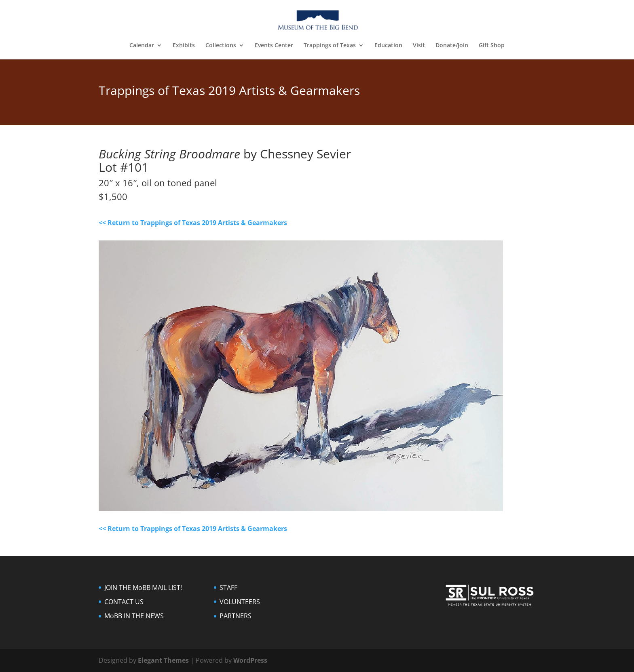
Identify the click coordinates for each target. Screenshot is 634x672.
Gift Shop (492, 46)
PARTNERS (236, 616)
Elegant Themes (163, 660)
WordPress (250, 660)
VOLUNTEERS (240, 602)
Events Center (274, 46)
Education (388, 46)
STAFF (228, 588)
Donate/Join (452, 46)
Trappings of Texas (330, 46)
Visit (419, 46)
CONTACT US (124, 602)
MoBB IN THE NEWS (134, 616)
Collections (221, 46)
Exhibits (184, 46)
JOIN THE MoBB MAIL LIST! (143, 588)
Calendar (142, 46)
